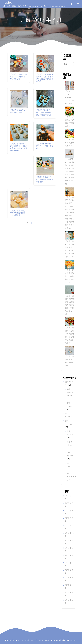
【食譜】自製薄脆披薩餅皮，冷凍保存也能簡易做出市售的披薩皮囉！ (69, 305)
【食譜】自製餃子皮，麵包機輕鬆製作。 (19, 111)
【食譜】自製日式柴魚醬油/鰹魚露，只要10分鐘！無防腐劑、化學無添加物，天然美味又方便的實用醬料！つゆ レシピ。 (70, 213)
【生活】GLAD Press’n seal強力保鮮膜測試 (69, 97)
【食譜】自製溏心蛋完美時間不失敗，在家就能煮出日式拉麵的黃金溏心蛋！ (45, 78)
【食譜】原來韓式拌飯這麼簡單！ (69, 143)
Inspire (7, 2)
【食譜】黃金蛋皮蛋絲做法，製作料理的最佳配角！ (69, 276)
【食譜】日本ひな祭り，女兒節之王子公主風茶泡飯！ (45, 179)
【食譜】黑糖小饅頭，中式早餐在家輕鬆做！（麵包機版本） (19, 213)
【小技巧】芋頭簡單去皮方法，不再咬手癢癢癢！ (45, 146)
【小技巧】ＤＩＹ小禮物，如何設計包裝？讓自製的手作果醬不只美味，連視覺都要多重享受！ (69, 171)
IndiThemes (29, 640)
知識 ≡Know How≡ (70, 392)
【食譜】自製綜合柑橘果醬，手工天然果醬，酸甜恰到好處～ (19, 77)
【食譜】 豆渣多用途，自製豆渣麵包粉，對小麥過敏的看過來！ (45, 112)
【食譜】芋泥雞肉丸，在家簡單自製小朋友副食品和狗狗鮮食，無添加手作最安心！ (19, 147)
